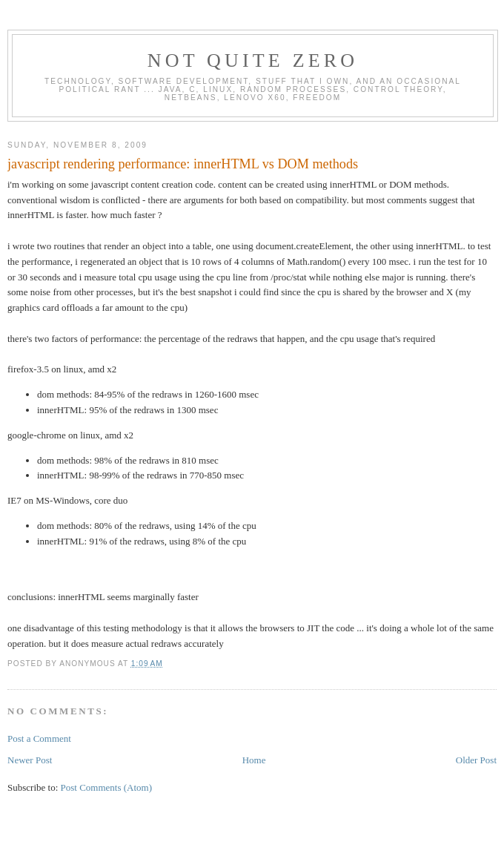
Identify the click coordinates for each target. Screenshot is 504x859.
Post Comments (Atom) (107, 787)
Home (254, 760)
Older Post (476, 760)
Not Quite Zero (253, 60)
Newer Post (30, 760)
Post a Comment (39, 738)
